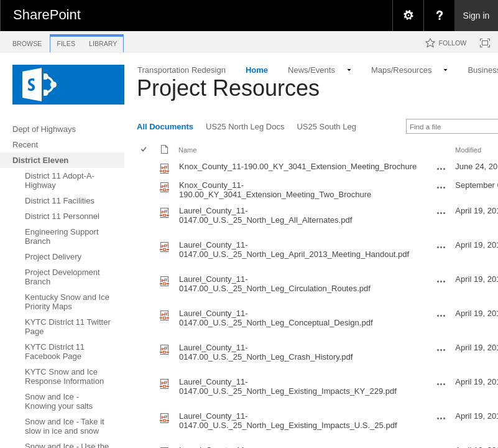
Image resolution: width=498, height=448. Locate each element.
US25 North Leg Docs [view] (245, 127)
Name (187, 150)
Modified (468, 150)
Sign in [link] (477, 16)
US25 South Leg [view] (326, 127)
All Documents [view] (165, 127)
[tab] (27, 41)
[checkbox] (145, 150)
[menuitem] (408, 16)
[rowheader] (147, 168)
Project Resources (228, 88)
